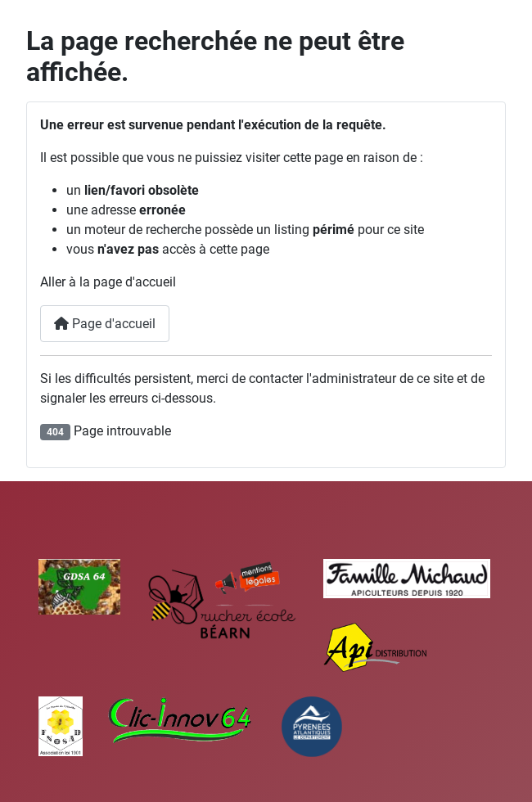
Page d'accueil (105, 324)
